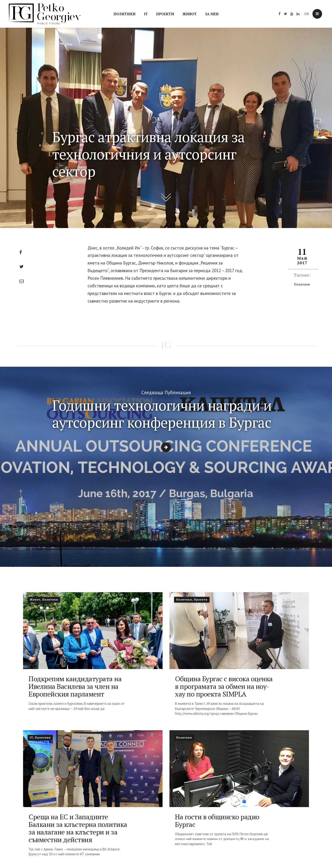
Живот (190, 14)
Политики (125, 14)
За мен (212, 14)
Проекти (165, 14)
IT (146, 14)
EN (307, 14)
